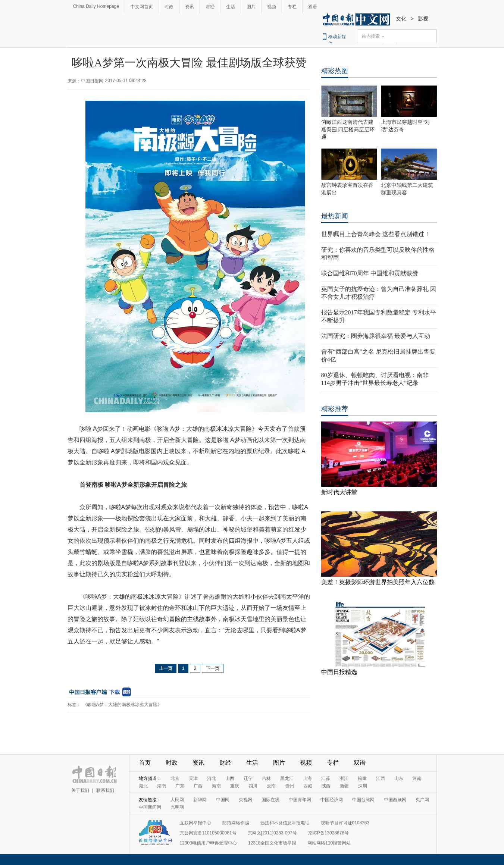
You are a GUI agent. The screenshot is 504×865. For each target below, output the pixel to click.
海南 (216, 786)
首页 (145, 763)
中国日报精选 (339, 672)
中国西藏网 (395, 800)
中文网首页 (142, 7)
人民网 (177, 800)
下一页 (213, 668)
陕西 (326, 786)
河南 (417, 778)
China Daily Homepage (96, 6)
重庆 (235, 786)
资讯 (190, 7)
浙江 (344, 778)
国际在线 (270, 800)
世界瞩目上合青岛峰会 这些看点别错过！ (376, 234)
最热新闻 (335, 216)
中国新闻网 (150, 807)
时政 (169, 7)
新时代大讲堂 (339, 492)
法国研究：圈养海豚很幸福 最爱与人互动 (376, 336)
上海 (307, 778)
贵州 (289, 786)
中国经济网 (332, 800)
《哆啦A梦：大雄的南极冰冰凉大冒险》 (122, 705)
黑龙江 (287, 778)
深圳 (363, 786)
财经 (210, 7)
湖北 (143, 786)
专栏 (292, 7)
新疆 (344, 786)
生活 (231, 7)
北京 (175, 778)
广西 (198, 786)
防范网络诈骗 (236, 823)
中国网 (223, 800)
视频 (272, 7)
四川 (253, 786)
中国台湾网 (363, 800)
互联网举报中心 (195, 823)
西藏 (308, 786)
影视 (423, 19)
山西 (230, 778)
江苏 (326, 778)
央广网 (422, 800)
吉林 (266, 778)
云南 (271, 786)
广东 (180, 786)
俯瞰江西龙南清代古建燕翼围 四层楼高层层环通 (348, 130)
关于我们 (80, 790)
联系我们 (105, 790)
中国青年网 (300, 800)
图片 (251, 7)
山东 (399, 778)
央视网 (245, 800)
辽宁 (248, 778)
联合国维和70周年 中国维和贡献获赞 (370, 273)
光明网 (177, 807)
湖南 (162, 786)
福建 (362, 778)
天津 (193, 778)
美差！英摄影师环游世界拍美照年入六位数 (378, 582)
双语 (313, 7)
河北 (212, 778)
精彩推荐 (335, 409)
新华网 (200, 800)
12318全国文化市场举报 (272, 843)
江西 (381, 778)
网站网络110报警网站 (329, 843)
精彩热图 (335, 71)
